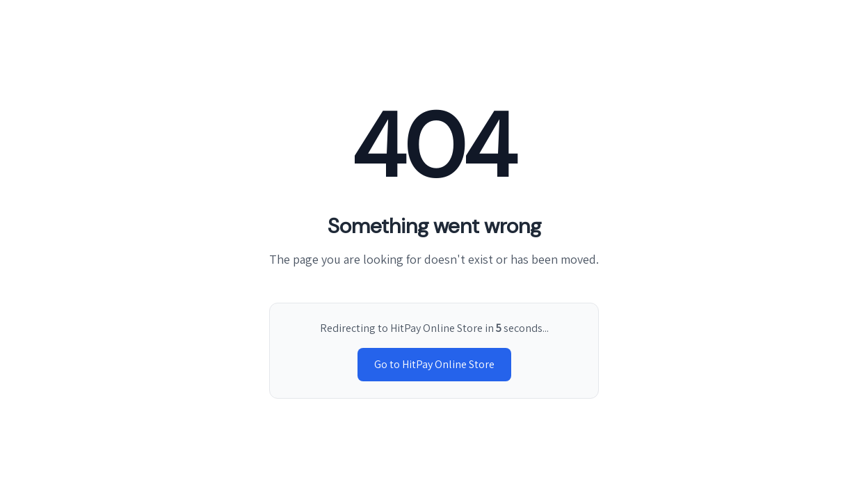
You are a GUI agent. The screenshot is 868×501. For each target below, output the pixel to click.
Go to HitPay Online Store (434, 364)
